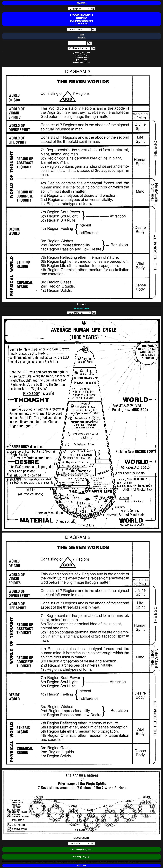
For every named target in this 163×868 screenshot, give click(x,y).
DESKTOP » (82, 3)
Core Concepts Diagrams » (82, 850)
